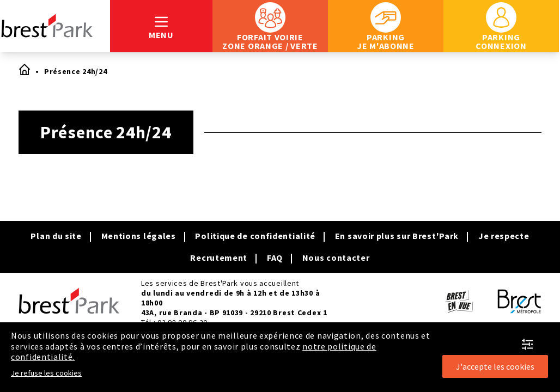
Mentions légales (139, 236)
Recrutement (219, 258)
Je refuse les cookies (46, 373)
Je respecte (504, 236)
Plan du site (56, 236)
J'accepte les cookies (495, 366)
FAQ (275, 258)
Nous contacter (336, 258)
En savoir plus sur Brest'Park (397, 236)
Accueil (24, 69)
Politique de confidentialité (255, 236)
